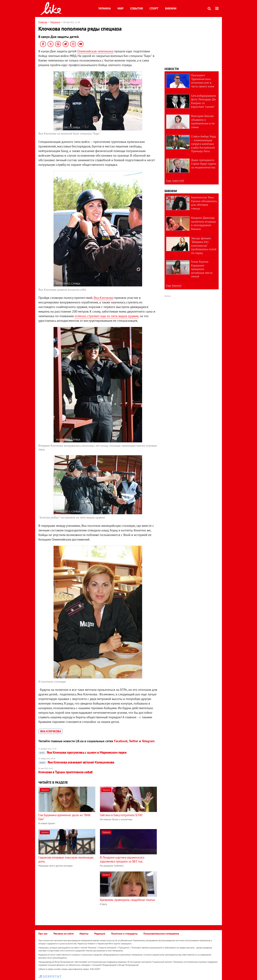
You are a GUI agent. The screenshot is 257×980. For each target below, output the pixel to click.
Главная (43, 22)
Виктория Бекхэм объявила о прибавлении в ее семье (203, 122)
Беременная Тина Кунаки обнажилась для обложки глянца (204, 203)
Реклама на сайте (64, 934)
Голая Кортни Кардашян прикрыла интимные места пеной (202, 269)
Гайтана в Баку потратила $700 (121, 815)
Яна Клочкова (104, 298)
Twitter (134, 741)
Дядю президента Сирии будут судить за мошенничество (204, 164)
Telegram (148, 741)
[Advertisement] (66, 894)
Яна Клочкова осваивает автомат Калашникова (76, 762)
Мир (120, 8)
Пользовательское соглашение (161, 934)
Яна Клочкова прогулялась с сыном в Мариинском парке (82, 752)
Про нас (43, 934)
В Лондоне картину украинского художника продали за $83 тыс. (122, 859)
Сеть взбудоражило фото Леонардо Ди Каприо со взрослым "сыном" (204, 101)
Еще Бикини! (174, 286)
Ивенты (84, 934)
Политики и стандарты (124, 934)
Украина (105, 8)
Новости (172, 69)
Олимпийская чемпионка (95, 51)
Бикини (171, 8)
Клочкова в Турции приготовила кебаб (65, 772)
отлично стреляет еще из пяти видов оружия (107, 316)
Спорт (154, 8)
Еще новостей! (175, 181)
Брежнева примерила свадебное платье (127, 900)
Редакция (100, 934)
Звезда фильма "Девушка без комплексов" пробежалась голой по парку (204, 246)
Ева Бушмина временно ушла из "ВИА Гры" (64, 817)
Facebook (121, 741)
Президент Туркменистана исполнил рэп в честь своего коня (203, 81)
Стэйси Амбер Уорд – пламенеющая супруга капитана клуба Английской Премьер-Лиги (203, 144)
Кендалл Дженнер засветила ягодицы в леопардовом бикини (203, 223)
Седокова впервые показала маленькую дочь (66, 859)
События (136, 8)
